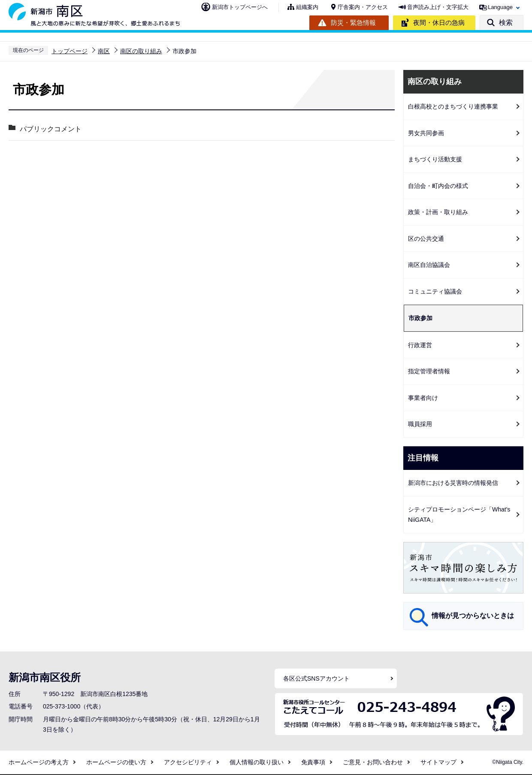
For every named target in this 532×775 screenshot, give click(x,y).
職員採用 (420, 424)
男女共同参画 (426, 133)
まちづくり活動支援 (435, 159)
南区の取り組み (141, 51)
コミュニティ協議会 (435, 291)
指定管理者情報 (429, 371)
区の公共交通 (426, 239)
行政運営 (420, 345)
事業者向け (423, 398)
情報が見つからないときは (473, 616)
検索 (506, 23)
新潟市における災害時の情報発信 (453, 483)
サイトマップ (438, 762)
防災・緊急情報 (353, 23)
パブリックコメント (50, 129)
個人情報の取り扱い (257, 762)
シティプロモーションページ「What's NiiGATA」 (459, 515)
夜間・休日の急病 (439, 23)
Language (500, 7)
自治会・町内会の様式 (438, 186)
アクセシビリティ (188, 762)
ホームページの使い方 (116, 762)
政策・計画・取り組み (438, 212)
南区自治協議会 (429, 265)
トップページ (70, 51)
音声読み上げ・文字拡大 (438, 7)
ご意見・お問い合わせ (373, 762)
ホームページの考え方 (39, 762)
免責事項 (313, 762)
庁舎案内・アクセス (363, 7)
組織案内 (307, 7)
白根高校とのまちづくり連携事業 (453, 106)
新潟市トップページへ (240, 7)
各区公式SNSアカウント (316, 678)
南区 (104, 51)
